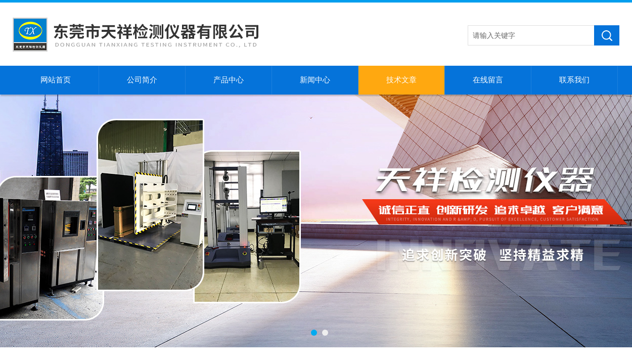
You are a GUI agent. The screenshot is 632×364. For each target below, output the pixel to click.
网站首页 (56, 80)
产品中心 (229, 80)
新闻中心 (315, 80)
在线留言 (488, 80)
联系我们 (574, 80)
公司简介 (142, 80)
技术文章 (401, 80)
